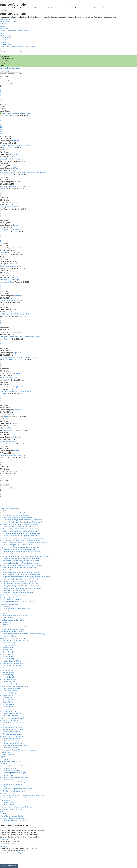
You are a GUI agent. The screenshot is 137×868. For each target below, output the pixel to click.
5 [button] (0, 95)
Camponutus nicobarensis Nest (11, 266)
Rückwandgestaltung (7, 414)
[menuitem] (9, 22)
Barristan (7, 175)
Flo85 (5, 255)
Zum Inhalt (4, 10)
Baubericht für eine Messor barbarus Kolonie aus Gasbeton (20, 337)
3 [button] (0, 91)
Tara (4, 303)
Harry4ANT (17, 141)
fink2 (4, 148)
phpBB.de (23, 851)
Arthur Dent (7, 430)
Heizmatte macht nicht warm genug (12, 300)
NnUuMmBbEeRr (9, 360)
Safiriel (16, 154)
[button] (0, 79)
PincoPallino (17, 248)
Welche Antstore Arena (8, 442)
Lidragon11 (17, 182)
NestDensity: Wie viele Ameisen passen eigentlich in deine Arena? (22, 173)
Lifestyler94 (8, 282)
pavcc (15, 471)
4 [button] (0, 93)
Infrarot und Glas (6, 428)
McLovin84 (17, 332)
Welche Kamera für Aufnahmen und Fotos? (15, 314)
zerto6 (5, 316)
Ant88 (6, 417)
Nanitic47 (6, 380)
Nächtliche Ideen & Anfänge (9, 280)
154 (1, 132)
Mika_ (6, 458)
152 (1, 127)
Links (2, 54)
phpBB (11, 848)
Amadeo (16, 451)
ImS (5, 189)
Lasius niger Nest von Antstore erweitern (14, 455)
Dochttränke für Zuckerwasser (10, 230)
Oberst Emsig (9, 116)
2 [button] (0, 88)
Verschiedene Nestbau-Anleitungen (12, 159)
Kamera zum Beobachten (9, 378)
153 (1, 129)
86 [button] (1, 100)
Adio (4, 394)
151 (1, 125)
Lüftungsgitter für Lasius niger (10, 252)
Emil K (5, 444)
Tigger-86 (7, 339)
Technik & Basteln (10, 68)
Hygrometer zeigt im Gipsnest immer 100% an (16, 391)
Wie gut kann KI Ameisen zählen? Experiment (15, 186)
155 (1, 134)
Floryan (16, 262)
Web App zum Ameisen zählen (10, 207)
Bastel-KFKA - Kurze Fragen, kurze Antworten (15, 113)
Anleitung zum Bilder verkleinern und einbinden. (16, 145)
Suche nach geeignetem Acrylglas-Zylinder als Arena (18, 357)
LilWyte (5, 161)
